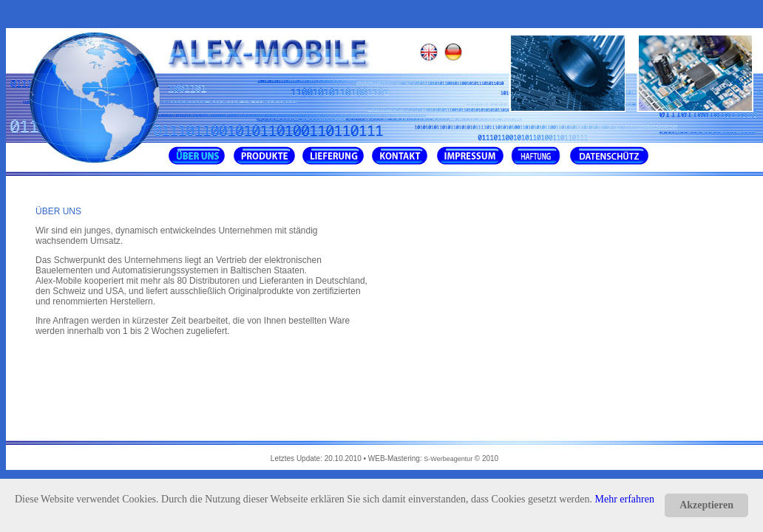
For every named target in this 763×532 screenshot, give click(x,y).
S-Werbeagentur (449, 459)
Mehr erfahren (625, 499)
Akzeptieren (706, 505)
